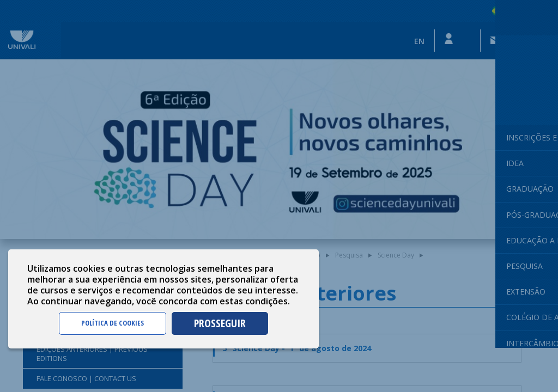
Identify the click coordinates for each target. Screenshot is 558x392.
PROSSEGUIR (220, 323)
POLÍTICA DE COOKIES (113, 323)
